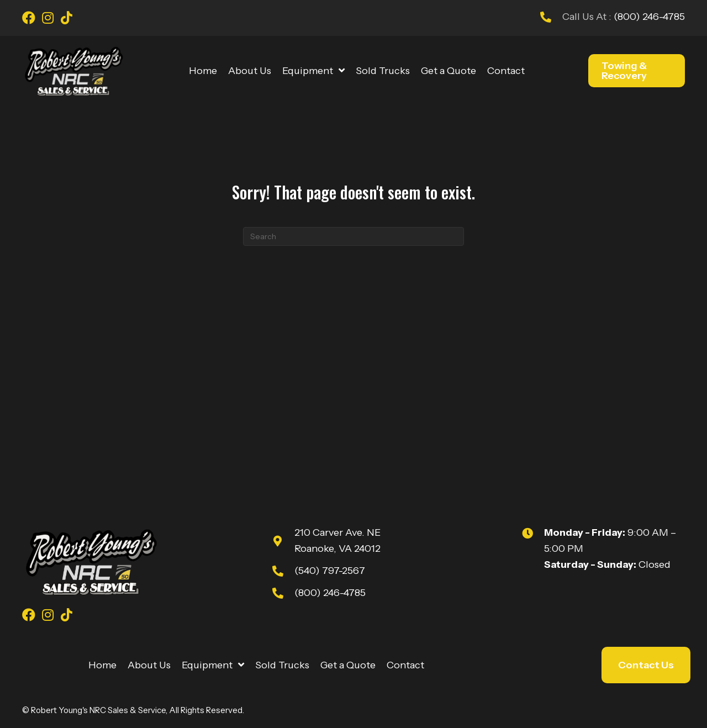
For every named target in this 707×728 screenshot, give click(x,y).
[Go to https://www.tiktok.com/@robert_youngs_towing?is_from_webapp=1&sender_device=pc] (66, 19)
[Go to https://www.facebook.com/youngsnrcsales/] (29, 19)
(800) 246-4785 (648, 17)
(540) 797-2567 (330, 571)
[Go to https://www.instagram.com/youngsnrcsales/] (48, 19)
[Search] (353, 236)
